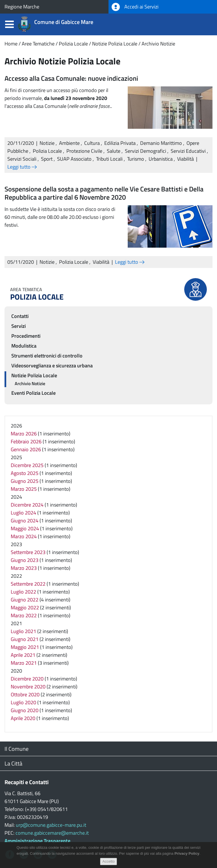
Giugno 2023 (25, 560)
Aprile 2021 (23, 655)
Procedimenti (26, 336)
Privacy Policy (187, 856)
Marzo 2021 (24, 663)
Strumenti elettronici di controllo (47, 356)
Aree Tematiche (38, 44)
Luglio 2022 (23, 592)
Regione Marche (22, 7)
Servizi (19, 326)
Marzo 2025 (24, 489)
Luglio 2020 (23, 702)
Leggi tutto (22, 167)
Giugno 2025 (25, 481)
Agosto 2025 (25, 473)
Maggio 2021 (25, 647)
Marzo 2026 (24, 434)
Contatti (20, 316)
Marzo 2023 (24, 568)
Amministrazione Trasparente (37, 841)
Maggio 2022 (25, 608)
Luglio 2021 (23, 631)
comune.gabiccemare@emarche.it (52, 833)
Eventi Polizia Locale (33, 393)
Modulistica (24, 346)
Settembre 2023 (28, 552)
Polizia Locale (73, 44)
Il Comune (17, 749)
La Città (13, 763)
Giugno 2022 (25, 600)
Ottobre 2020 (25, 694)
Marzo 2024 (24, 536)
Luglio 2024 (23, 513)
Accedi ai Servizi (135, 7)
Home (11, 44)
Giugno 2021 (25, 639)
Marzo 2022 (24, 615)
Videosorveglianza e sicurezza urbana (52, 366)
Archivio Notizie (158, 44)
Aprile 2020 (23, 718)
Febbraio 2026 (26, 441)
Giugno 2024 (25, 521)
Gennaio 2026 (26, 449)
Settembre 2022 (28, 584)
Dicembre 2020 (27, 679)
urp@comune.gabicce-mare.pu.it (51, 825)
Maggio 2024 (25, 528)
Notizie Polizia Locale (115, 44)
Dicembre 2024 (27, 505)
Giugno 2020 (25, 710)
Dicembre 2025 (27, 465)
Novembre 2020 (28, 687)
